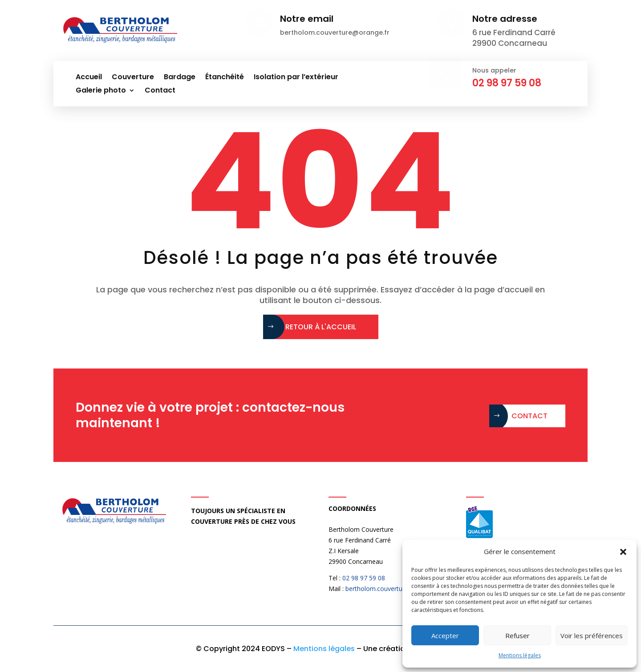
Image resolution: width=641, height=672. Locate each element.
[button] (623, 552)
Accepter (445, 636)
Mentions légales (520, 655)
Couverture (133, 78)
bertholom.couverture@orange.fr (393, 589)
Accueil (89, 78)
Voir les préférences (592, 636)
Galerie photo (101, 91)
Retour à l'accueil (321, 327)
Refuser (517, 636)
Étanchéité (225, 78)
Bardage (180, 78)
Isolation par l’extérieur (296, 78)
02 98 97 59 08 (364, 578)
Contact (160, 91)
